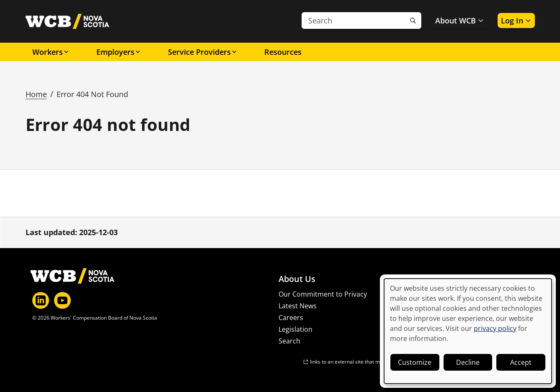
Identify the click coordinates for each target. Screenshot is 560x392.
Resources (283, 52)
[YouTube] (62, 300)
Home (36, 94)
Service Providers (203, 52)
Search (289, 341)
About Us (297, 279)
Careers (291, 318)
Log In (516, 20)
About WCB (460, 20)
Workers (51, 52)
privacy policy (495, 328)
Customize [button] (415, 362)
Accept (521, 362)
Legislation (295, 329)
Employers (119, 52)
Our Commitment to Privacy (323, 294)
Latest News (298, 306)
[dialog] (468, 331)
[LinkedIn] (41, 300)
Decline (468, 362)
